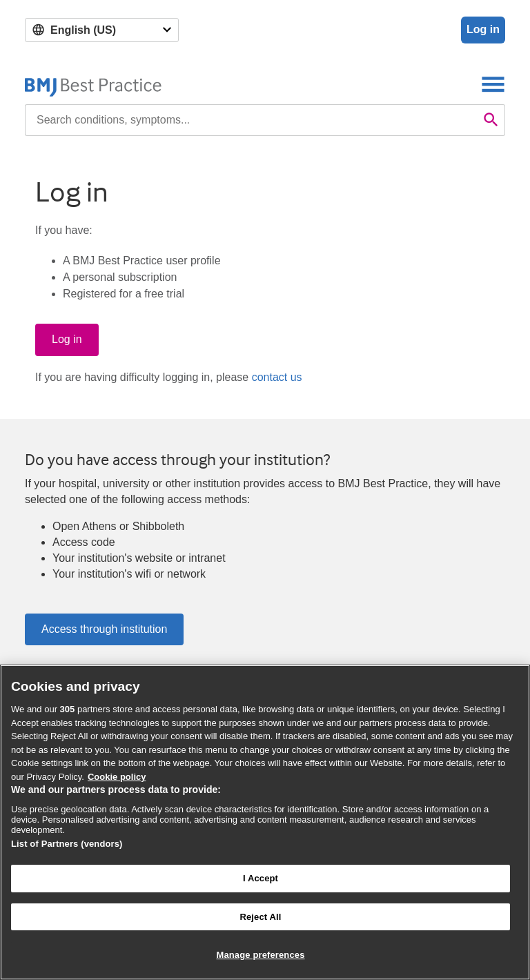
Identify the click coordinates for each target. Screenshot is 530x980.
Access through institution (104, 629)
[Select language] (102, 30)
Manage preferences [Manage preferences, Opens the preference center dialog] (260, 955)
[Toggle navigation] (493, 84)
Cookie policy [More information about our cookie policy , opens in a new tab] (117, 777)
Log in (483, 29)
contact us (277, 377)
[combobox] (251, 120)
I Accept (261, 878)
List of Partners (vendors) (67, 844)
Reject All (260, 917)
